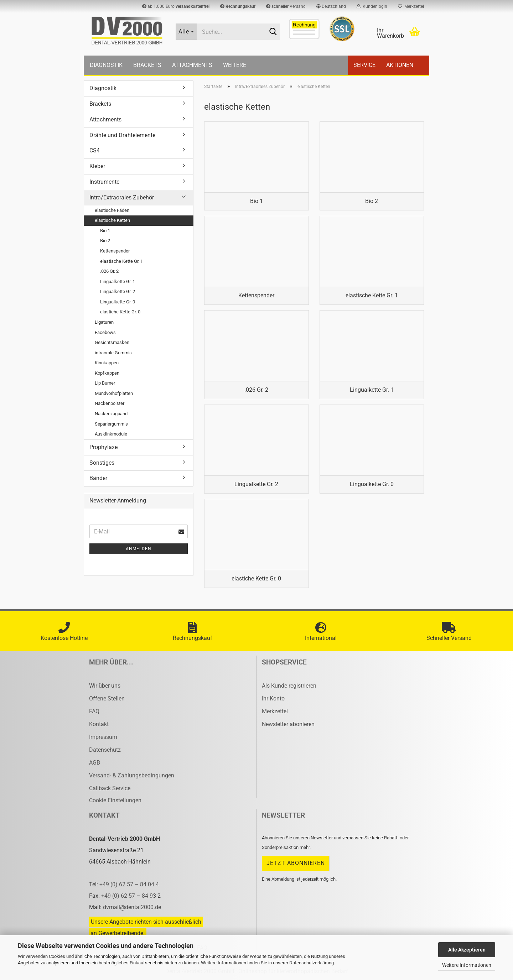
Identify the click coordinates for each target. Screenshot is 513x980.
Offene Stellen (107, 698)
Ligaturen (104, 322)
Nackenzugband (111, 414)
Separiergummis (111, 424)
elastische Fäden (112, 210)
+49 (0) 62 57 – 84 (125, 896)
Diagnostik (106, 65)
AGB (95, 763)
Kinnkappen (107, 363)
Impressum (103, 737)
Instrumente (104, 182)
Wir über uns (105, 686)
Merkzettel (411, 6)
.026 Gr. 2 (109, 271)
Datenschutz (105, 750)
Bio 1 (105, 231)
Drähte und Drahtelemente (122, 135)
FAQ (94, 711)
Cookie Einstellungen (115, 800)
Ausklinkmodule (111, 434)
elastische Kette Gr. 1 (121, 261)
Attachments (192, 65)
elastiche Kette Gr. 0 (120, 312)
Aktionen (400, 65)
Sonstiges (102, 463)
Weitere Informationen (467, 965)
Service (364, 65)
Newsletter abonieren (288, 724)
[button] (331, 6)
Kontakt (99, 724)
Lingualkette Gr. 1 (118, 282)
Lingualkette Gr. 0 (118, 302)
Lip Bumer (105, 383)
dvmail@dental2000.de (132, 907)
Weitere (235, 65)
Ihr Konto (273, 698)
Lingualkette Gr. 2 (118, 291)
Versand (286, 6)
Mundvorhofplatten (114, 393)
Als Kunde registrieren (289, 686)
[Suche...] (186, 32)
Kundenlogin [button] (372, 6)
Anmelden (139, 549)
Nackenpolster (110, 403)
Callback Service (110, 788)
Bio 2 (105, 241)
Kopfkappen (107, 373)
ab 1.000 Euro (176, 6)
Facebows (105, 332)
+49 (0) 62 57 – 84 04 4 (129, 884)
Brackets (147, 65)
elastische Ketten (112, 220)
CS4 (95, 150)
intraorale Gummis (113, 353)
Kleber (97, 166)
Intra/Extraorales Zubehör (122, 197)
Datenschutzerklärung (312, 963)
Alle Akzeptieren (467, 950)
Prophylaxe (103, 447)
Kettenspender (115, 251)
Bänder (98, 478)
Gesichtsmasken (112, 342)
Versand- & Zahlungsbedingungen (132, 775)
